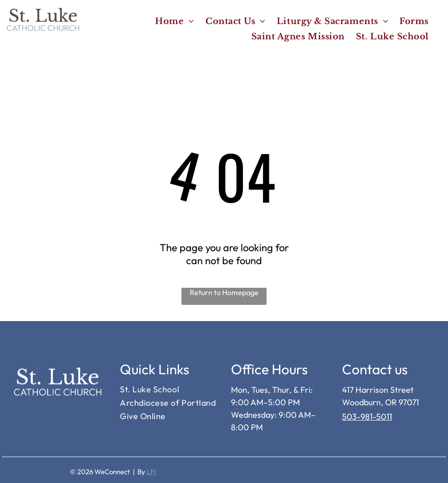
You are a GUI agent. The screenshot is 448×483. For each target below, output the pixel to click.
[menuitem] (175, 21)
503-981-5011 (367, 417)
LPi (151, 472)
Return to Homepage (224, 292)
